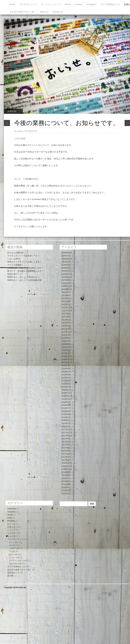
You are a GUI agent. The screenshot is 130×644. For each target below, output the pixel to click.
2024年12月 (67, 259)
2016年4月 (66, 487)
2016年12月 (67, 463)
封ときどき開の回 (15, 253)
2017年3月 (66, 454)
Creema (79, 4)
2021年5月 (66, 323)
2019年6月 (66, 375)
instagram (91, 4)
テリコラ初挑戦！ (15, 265)
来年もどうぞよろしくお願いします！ (24, 262)
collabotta (12, 509)
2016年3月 (66, 491)
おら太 (12, 545)
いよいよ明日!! (14, 259)
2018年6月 (66, 411)
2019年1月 (66, 390)
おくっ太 (11, 524)
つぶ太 (12, 551)
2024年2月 (66, 268)
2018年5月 (66, 414)
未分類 (10, 576)
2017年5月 (66, 448)
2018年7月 (66, 408)
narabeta (11, 512)
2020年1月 (66, 353)
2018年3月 (66, 420)
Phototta (11, 521)
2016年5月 (66, 484)
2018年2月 (66, 423)
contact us (57, 12)
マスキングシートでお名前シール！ (23, 256)
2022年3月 (66, 302)
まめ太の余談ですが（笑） (23, 12)
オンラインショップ (51, 4)
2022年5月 (66, 295)
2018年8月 (66, 405)
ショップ (11, 530)
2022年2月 (66, 305)
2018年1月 (66, 427)
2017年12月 (67, 430)
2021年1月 (66, 329)
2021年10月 (67, 311)
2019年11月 (67, 359)
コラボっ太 (14, 548)
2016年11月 (67, 466)
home (12, 4)
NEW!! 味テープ (15, 274)
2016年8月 (66, 475)
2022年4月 (66, 298)
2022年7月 (66, 292)
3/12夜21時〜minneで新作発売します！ (25, 268)
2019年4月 (66, 381)
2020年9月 (66, 335)
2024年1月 (66, 271)
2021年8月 (66, 317)
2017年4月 (66, 451)
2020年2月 (66, 350)
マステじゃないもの (18, 560)
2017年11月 (67, 433)
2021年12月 (67, 308)
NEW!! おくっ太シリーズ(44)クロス (23, 277)
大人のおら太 (15, 564)
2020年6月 (66, 344)
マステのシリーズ (28, 4)
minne (68, 4)
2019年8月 (66, 369)
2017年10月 (67, 436)
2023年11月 (67, 277)
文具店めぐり (13, 573)
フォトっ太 (14, 557)
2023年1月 (66, 283)
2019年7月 (66, 372)
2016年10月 (67, 469)
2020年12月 (67, 332)
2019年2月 (66, 387)
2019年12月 (67, 356)
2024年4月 (66, 262)
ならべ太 (11, 536)
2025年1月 (66, 256)
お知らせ (12, 111)
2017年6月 (66, 445)
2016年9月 (66, 472)
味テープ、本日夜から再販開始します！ (25, 271)
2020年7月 (66, 341)
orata (10, 518)
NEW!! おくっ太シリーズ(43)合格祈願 (24, 280)
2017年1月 (66, 460)
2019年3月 (66, 384)
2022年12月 (67, 286)
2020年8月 (66, 338)
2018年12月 (67, 393)
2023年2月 (66, 280)
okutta (10, 515)
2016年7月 (66, 478)
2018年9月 (66, 402)
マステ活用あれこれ (110, 4)
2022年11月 (67, 289)
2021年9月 (66, 314)
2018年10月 (67, 399)
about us (44, 12)
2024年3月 (66, 265)
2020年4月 (66, 347)
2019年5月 (66, 378)
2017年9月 (66, 439)
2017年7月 (66, 442)
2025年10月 (67, 253)
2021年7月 (66, 320)
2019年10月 (67, 362)
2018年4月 (66, 417)
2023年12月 (67, 274)
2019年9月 (66, 366)
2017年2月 (66, 457)
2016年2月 (66, 494)
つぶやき (11, 533)
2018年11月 (67, 396)
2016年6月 (66, 481)
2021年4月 (66, 326)
